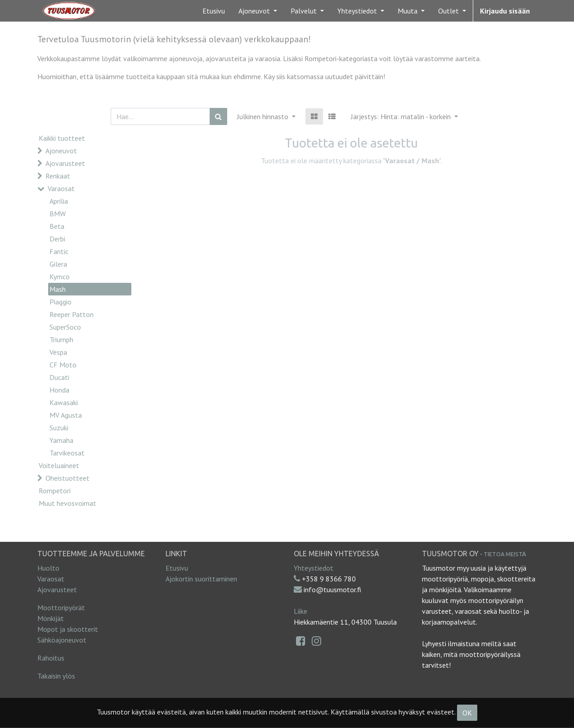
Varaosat (61, 188)
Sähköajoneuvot (62, 640)
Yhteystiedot (314, 568)
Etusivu (177, 568)
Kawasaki (64, 402)
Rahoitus (51, 658)
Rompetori (55, 491)
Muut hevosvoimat (67, 503)
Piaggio (61, 302)
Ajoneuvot (61, 151)
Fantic (59, 251)
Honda (59, 390)
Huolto (48, 568)
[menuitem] (214, 11)
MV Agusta (66, 415)
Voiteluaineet (59, 465)
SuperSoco (65, 327)
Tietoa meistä (505, 554)
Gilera (58, 264)
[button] (404, 116)
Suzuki (59, 428)
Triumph (61, 339)
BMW (58, 214)
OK (467, 713)
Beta (57, 226)
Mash (58, 289)
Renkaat (58, 176)
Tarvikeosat (67, 453)
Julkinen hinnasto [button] (264, 116)
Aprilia (59, 201)
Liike (300, 611)
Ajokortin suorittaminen (201, 579)
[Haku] (218, 116)
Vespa (58, 352)
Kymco (60, 277)
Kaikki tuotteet (62, 138)
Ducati (59, 377)
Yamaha (61, 440)
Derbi (57, 239)
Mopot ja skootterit (68, 629)
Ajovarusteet (65, 163)
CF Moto (63, 365)
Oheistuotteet (67, 478)
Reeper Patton (72, 314)
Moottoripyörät (61, 607)
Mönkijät (51, 618)
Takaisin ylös (56, 676)
